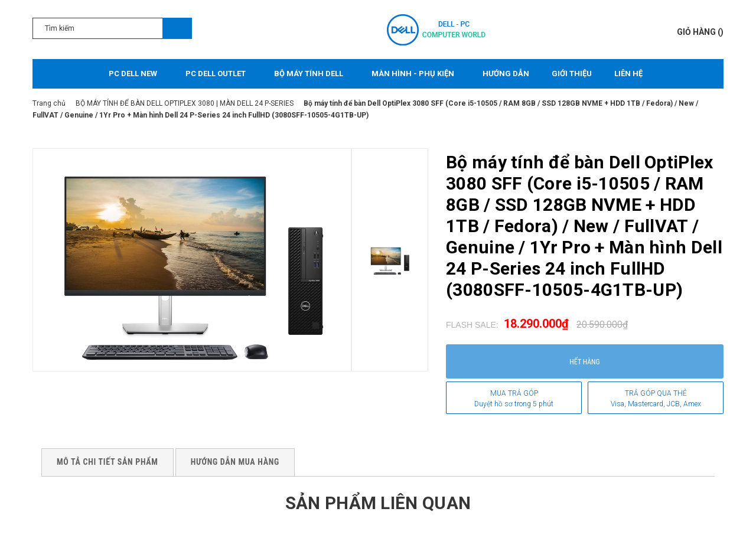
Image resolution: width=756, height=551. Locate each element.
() (700, 32)
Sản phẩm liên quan (378, 503)
